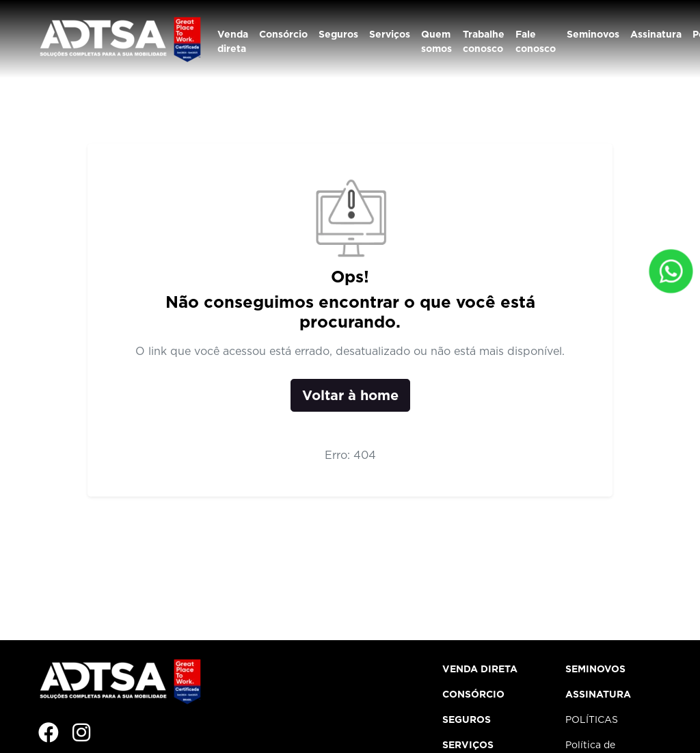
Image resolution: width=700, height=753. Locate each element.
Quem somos (436, 41)
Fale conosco (536, 41)
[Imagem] (114, 733)
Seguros (338, 34)
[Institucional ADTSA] (119, 38)
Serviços (390, 34)
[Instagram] (81, 733)
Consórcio (283, 34)
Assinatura (656, 34)
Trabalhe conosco (484, 41)
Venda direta (233, 41)
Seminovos (593, 34)
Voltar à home (350, 395)
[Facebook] (49, 733)
